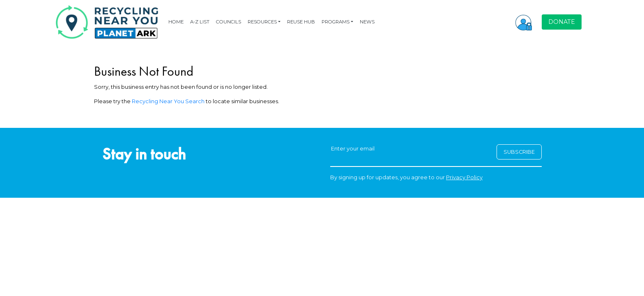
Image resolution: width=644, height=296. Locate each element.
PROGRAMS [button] (336, 22)
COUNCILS (229, 22)
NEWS (367, 22)
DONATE (562, 22)
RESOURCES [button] (262, 22)
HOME (176, 22)
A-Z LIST (200, 22)
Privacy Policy (464, 177)
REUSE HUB (301, 22)
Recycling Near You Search (168, 101)
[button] (524, 22)
